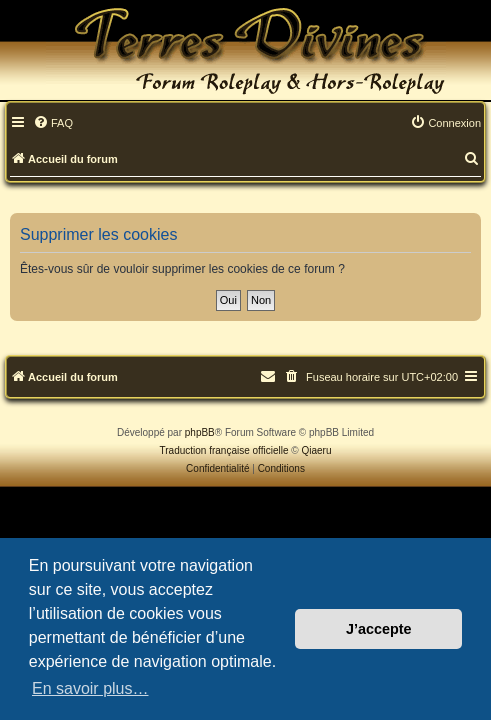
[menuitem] (53, 124)
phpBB (200, 432)
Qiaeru (316, 450)
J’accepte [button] (379, 629)
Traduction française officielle (224, 450)
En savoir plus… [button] (90, 688)
